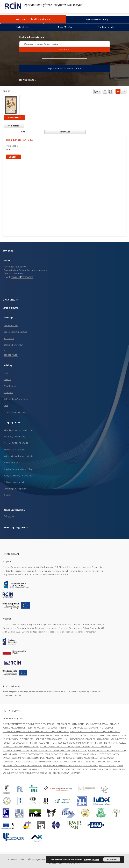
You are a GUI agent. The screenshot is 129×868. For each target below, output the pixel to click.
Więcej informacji (92, 859)
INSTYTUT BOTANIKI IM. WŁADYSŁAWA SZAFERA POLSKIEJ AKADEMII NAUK (36, 735)
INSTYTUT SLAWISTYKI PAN (84, 754)
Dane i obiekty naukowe (15, 332)
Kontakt (7, 495)
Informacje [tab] (65, 132)
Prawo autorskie (12, 463)
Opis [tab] (23, 132)
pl (118, 91)
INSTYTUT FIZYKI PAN (19, 773)
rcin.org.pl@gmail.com (22, 277)
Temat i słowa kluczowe (15, 412)
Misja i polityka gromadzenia (18, 430)
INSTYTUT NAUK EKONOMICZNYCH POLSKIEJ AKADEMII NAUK (71, 765)
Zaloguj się (9, 516)
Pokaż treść (14, 118)
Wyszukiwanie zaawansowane (65, 68)
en (124, 91)
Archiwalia (9, 338)
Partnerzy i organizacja (15, 437)
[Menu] (125, 3)
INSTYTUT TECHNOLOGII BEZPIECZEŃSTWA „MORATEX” (55, 773)
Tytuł (6, 373)
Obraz (9, 149)
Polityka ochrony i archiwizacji (18, 476)
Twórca (7, 379)
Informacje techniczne (14, 450)
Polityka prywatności (14, 482)
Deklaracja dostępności (15, 489)
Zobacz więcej (11, 355)
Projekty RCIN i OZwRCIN (16, 443)
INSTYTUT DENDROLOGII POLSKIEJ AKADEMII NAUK (93, 739)
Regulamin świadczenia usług (18, 469)
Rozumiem (112, 859)
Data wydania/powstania (16, 399)
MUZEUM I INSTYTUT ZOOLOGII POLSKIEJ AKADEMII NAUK (72, 758)
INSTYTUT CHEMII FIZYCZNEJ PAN (19, 739)
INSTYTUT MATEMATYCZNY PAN (17, 724)
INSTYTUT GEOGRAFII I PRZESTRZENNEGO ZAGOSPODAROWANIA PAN (62, 743)
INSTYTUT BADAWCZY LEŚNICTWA (79, 728)
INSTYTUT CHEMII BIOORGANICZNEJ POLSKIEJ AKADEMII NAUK (98, 735)
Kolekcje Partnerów (13, 345)
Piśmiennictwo (11, 325)
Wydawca (8, 392)
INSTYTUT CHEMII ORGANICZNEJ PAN (52, 739)
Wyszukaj (64, 49)
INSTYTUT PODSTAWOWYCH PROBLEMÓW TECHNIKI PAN (44, 754)
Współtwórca (10, 386)
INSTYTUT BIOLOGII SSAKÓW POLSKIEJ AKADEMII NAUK (95, 732)
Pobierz (13, 126)
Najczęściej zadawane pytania (18, 456)
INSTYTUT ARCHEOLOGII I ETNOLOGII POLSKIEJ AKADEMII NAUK (62, 724)
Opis (6, 406)
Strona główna (11, 308)
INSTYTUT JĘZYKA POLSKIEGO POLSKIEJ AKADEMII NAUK (65, 747)
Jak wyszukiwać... (27, 80)
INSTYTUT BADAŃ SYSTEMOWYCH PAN (45, 728)
